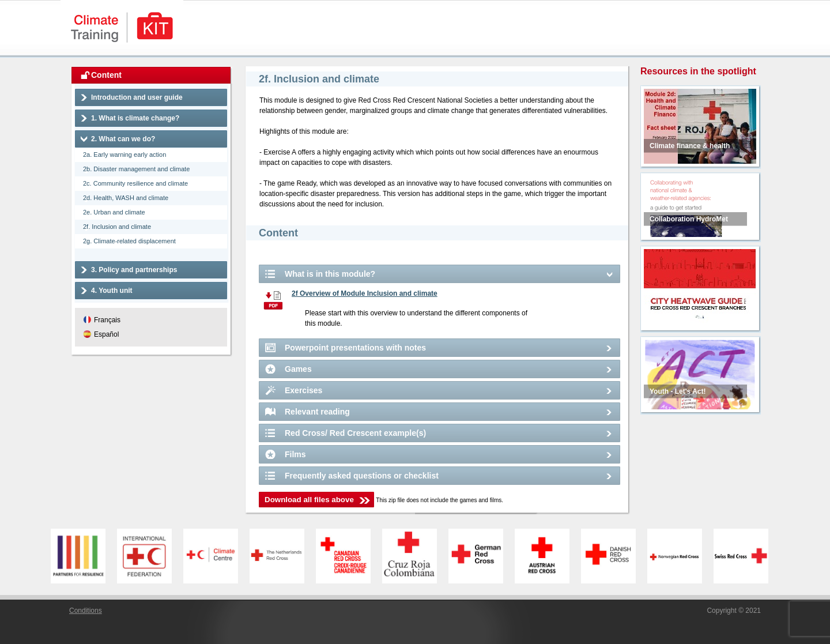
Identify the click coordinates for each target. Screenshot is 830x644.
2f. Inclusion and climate (117, 227)
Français (107, 320)
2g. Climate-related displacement (129, 241)
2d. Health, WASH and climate (126, 198)
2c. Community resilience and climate (135, 183)
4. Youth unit (112, 291)
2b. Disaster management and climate (136, 169)
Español (106, 334)
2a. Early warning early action (124, 155)
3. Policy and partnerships (134, 270)
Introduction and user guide (137, 97)
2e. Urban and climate (114, 212)
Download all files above (309, 500)
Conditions (86, 611)
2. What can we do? (123, 139)
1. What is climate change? (135, 118)
